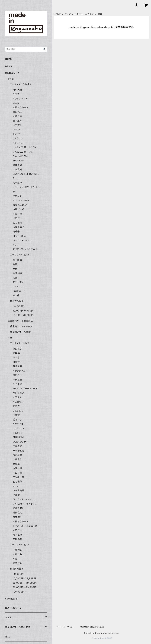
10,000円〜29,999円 (24, 578)
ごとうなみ (18, 411)
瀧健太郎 (17, 165)
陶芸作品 (17, 563)
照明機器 (17, 260)
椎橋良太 (17, 513)
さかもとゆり (19, 424)
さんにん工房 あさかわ (25, 147)
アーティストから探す (21, 84)
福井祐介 (17, 517)
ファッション (19, 287)
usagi (16, 103)
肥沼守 (16, 134)
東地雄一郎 (19, 209)
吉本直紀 (17, 535)
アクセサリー (19, 282)
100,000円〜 (20, 592)
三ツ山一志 (18, 477)
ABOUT (10, 66)
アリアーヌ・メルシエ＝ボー (26, 249)
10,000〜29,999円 (23, 315)
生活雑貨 (17, 273)
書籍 (15, 264)
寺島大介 (17, 459)
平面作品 (17, 550)
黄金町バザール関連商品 (20, 321)
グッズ (68, 14)
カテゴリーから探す (84, 14)
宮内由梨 (17, 223)
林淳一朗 (17, 214)
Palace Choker (21, 200)
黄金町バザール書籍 (20, 332)
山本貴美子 (19, 227)
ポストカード (19, 291)
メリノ (16, 245)
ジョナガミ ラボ (20, 156)
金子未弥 (17, 121)
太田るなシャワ (20, 107)
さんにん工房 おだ (23, 152)
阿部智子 (17, 362)
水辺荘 (16, 218)
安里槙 (16, 353)
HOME (57, 14)
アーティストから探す (21, 343)
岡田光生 (17, 112)
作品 (10, 338)
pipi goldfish (20, 205)
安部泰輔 (17, 539)
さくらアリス (19, 143)
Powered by (102, 638)
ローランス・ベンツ (22, 240)
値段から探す (17, 301)
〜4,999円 (19, 306)
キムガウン (18, 130)
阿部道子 (17, 366)
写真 (15, 559)
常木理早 (17, 183)
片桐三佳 (17, 116)
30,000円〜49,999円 (25, 583)
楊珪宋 (16, 231)
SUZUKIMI (18, 161)
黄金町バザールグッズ (21, 326)
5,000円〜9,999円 (23, 311)
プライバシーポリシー (66, 627)
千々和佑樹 (18, 451)
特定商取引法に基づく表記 (92, 627)
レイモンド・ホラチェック (25, 504)
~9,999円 (18, 574)
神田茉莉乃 (19, 393)
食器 (15, 269)
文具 (15, 278)
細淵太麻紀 (19, 508)
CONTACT (11, 599)
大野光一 (17, 530)
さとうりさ (18, 138)
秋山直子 (17, 349)
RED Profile (19, 236)
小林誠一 (17, 415)
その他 (16, 295)
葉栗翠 (16, 464)
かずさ (16, 94)
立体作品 (17, 554)
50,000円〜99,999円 (25, 587)
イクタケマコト (20, 99)
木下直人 (17, 125)
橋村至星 (17, 196)
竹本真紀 (17, 169)
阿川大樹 (17, 90)
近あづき (17, 419)
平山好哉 (17, 473)
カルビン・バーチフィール (25, 388)
